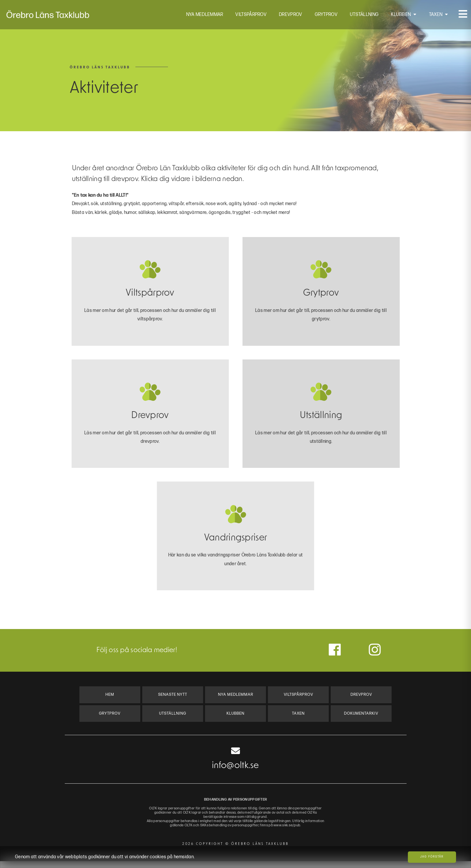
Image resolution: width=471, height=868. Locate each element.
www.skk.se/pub (297, 832)
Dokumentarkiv (361, 719)
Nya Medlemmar (202, 16)
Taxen (433, 16)
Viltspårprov (249, 16)
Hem (110, 700)
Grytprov (324, 16)
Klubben (398, 16)
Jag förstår (432, 857)
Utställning (362, 16)
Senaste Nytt (173, 700)
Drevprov (288, 16)
